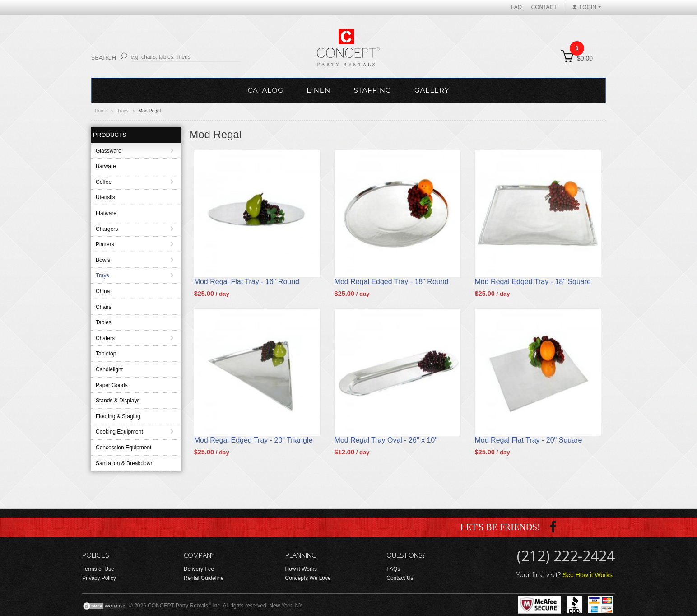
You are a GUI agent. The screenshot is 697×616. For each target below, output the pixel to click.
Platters (105, 244)
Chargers (107, 229)
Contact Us (400, 578)
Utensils (105, 197)
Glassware (109, 151)
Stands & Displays (118, 401)
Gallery (432, 90)
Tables (104, 322)
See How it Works (588, 575)
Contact (544, 7)
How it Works (301, 569)
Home (101, 111)
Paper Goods (112, 385)
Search (104, 57)
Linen (318, 90)
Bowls (103, 260)
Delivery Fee (199, 569)
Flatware (106, 213)
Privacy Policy (99, 578)
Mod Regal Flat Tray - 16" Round (247, 282)
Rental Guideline (204, 578)
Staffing (372, 90)
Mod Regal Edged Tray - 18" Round (392, 282)
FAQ (516, 7)
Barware (106, 166)
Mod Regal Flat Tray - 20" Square (529, 440)
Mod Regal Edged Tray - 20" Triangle (253, 440)
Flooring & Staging (118, 416)
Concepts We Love (308, 578)
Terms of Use (98, 569)
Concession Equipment (123, 448)
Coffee (104, 182)
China (103, 291)
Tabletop (106, 354)
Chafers (105, 338)
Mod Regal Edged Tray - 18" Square (533, 282)
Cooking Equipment (119, 432)
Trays (123, 111)
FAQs (393, 569)
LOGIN (588, 7)
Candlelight (109, 369)
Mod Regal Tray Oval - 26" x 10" (386, 440)
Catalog (266, 90)
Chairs (104, 307)
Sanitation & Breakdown (125, 463)
